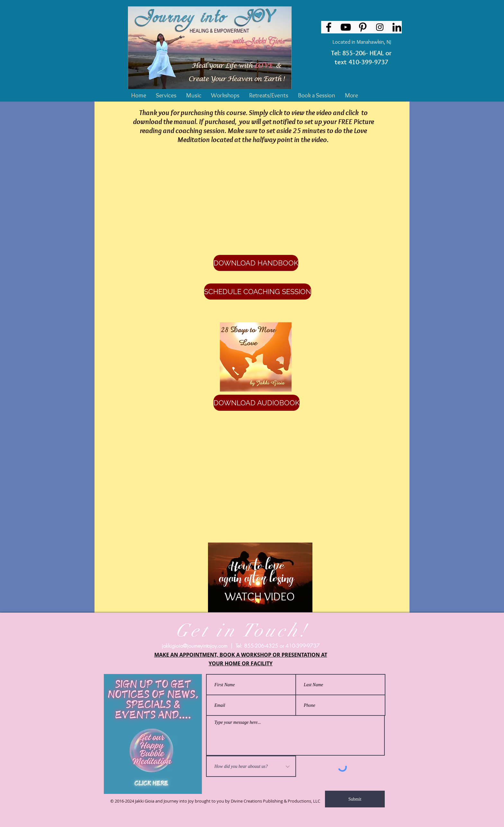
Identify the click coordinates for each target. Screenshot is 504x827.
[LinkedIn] (397, 27)
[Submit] (355, 799)
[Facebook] (329, 27)
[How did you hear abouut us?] (251, 766)
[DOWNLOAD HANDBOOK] (256, 263)
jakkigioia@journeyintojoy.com (195, 646)
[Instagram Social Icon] (380, 27)
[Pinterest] (363, 27)
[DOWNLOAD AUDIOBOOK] (256, 403)
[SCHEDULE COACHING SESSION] (258, 292)
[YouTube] (346, 27)
